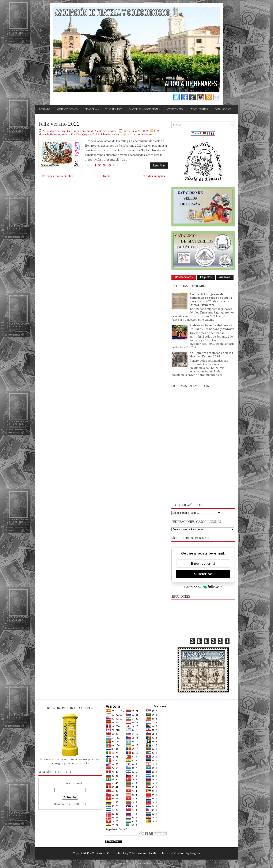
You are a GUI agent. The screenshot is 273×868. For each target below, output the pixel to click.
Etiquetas (206, 277)
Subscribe (203, 574)
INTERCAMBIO (174, 109)
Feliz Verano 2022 (59, 124)
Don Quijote (84, 134)
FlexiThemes (118, 863)
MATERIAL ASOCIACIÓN (146, 109)
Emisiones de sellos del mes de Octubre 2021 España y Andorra (212, 327)
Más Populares (184, 277)
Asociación (68, 134)
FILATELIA (93, 109)
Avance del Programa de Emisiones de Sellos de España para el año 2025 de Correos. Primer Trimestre (211, 300)
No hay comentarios (140, 134)
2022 (157, 131)
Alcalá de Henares (49, 134)
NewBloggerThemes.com (159, 863)
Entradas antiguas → (154, 176)
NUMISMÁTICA (114, 109)
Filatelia (106, 134)
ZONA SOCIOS (223, 109)
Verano (116, 134)
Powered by (203, 587)
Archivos (225, 277)
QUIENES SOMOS (67, 109)
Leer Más (159, 166)
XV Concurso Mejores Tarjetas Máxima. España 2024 (211, 355)
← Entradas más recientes (56, 176)
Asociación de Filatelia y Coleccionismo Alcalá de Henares (134, 853)
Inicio (107, 176)
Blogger (195, 853)
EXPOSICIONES (199, 109)
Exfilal (96, 134)
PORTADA (45, 109)
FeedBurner (78, 804)
